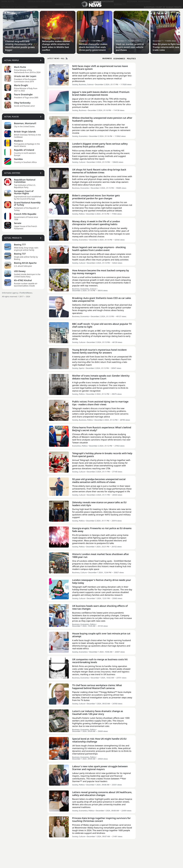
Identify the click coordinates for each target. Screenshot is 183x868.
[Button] (179, 32)
